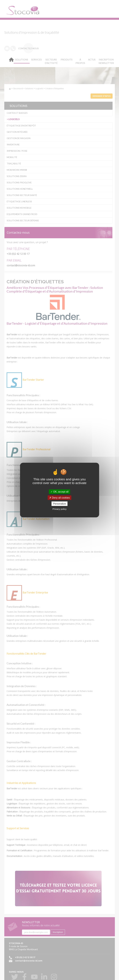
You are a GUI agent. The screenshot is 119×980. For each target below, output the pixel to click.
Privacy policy (60, 509)
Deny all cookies (60, 498)
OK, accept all (59, 492)
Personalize (60, 504)
